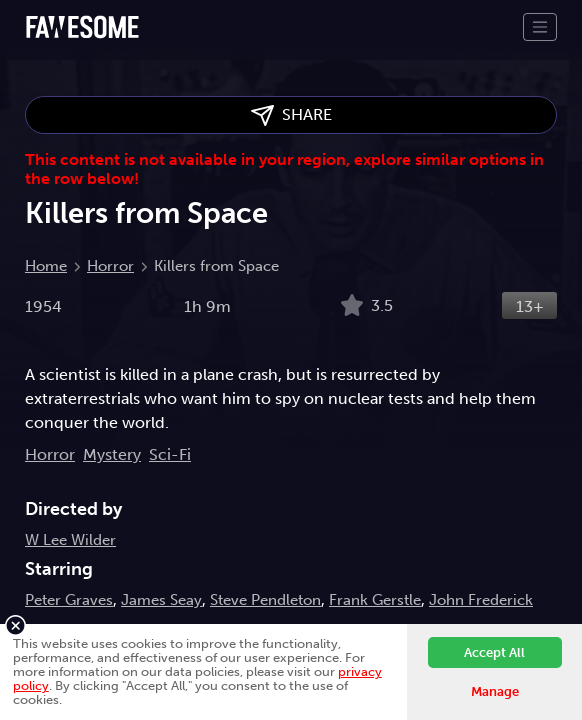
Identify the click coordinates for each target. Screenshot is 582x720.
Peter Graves (69, 600)
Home (46, 266)
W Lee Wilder (70, 540)
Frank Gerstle (375, 600)
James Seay (161, 600)
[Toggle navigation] (540, 27)
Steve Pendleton (265, 600)
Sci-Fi (170, 454)
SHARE (291, 115)
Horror (110, 266)
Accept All (494, 652)
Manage (495, 691)
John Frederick (481, 600)
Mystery (112, 454)
